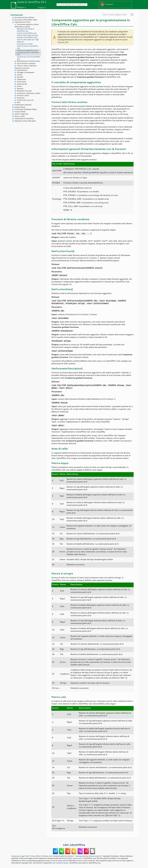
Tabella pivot (21, 79)
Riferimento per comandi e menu (28, 61)
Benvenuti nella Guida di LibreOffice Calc (25, 30)
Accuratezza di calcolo (25, 44)
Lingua (41, 7)
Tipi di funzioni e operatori (26, 63)
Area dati (20, 77)
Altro (19, 102)
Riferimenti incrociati (24, 91)
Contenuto (17, 15)
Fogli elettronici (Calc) (22, 22)
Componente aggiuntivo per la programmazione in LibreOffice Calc (28, 52)
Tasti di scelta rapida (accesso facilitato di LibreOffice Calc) (27, 36)
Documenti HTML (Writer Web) (26, 20)
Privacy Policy (35, 856)
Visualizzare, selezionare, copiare (29, 93)
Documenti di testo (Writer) (24, 17)
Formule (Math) (20, 112)
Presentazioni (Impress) (23, 105)
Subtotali (20, 89)
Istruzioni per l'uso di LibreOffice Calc (29, 58)
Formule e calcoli (23, 95)
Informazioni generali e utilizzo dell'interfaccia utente (27, 26)
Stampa (19, 75)
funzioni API (63, 42)
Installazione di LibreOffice (24, 119)
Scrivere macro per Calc (25, 100)
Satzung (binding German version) (88, 856)
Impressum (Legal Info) (20, 856)
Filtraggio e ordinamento (25, 72)
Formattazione (22, 70)
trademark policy (62, 863)
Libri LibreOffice (74, 845)
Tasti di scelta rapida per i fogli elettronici (28, 41)
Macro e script (20, 116)
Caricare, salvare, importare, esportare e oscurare (26, 67)
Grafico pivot (21, 82)
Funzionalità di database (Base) (26, 109)
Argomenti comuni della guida (25, 121)
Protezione (21, 98)
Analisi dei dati (22, 84)
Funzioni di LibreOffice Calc (27, 33)
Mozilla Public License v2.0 (72, 858)
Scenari (19, 86)
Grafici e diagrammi (21, 114)
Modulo (21, 7)
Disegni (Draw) (20, 107)
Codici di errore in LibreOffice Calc (27, 47)
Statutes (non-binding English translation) (58, 856)
